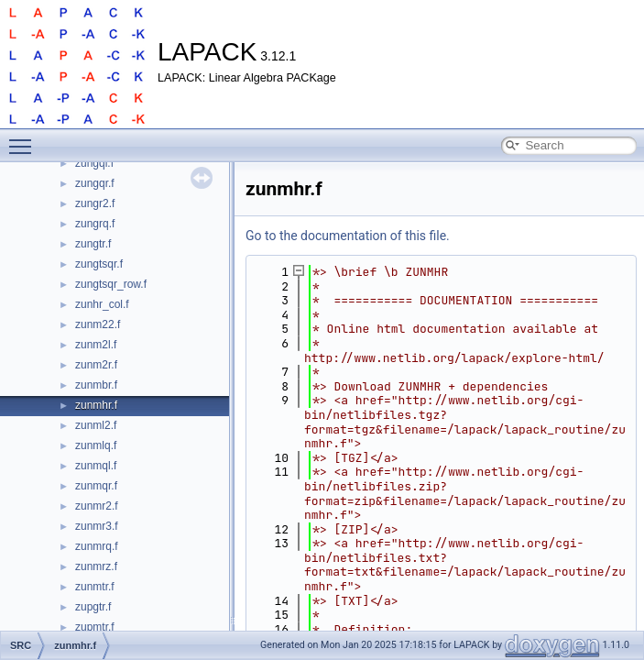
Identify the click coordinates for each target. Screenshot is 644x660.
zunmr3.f (97, 526)
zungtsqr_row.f (111, 284)
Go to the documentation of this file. (348, 236)
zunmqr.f (96, 486)
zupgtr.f (93, 607)
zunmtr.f (95, 587)
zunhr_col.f (102, 304)
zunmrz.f (96, 566)
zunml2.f (96, 425)
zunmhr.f (96, 405)
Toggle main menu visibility (25, 138)
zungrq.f (95, 224)
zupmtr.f (95, 627)
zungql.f (94, 163)
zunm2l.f (96, 345)
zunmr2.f (97, 506)
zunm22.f (98, 324)
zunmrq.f (97, 546)
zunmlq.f (96, 445)
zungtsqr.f (99, 264)
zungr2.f (95, 203)
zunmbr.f (96, 385)
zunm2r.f (96, 365)
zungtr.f (93, 244)
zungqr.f (95, 183)
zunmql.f (96, 466)
